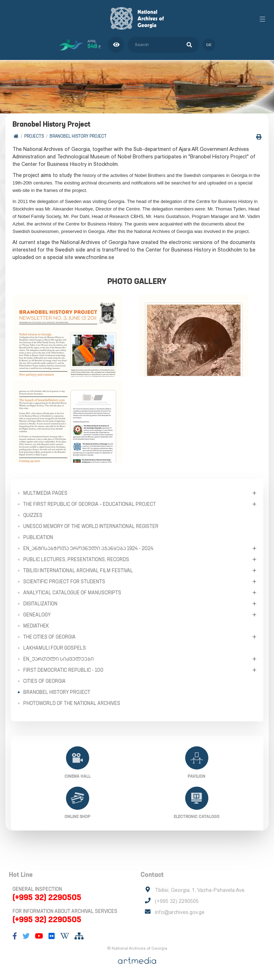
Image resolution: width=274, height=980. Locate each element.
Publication (38, 537)
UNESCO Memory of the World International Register (91, 526)
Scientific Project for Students (64, 582)
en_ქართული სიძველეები (59, 659)
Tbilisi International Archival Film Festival (78, 570)
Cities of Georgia (44, 681)
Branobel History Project (78, 136)
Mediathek (36, 626)
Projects (34, 136)
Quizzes (33, 515)
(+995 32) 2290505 (47, 897)
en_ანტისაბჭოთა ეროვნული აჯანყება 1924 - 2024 (88, 548)
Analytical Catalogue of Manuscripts (72, 593)
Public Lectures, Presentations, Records (76, 559)
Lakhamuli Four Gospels (55, 648)
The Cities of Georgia (49, 637)
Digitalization (40, 604)
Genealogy (37, 615)
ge (209, 45)
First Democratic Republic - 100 (63, 670)
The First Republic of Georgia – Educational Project (90, 504)
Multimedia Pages (45, 493)
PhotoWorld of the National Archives (72, 703)
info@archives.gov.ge (180, 912)
